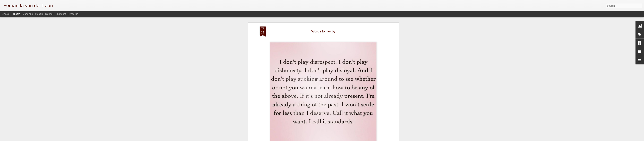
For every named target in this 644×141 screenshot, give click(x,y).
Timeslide (73, 14)
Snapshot (61, 14)
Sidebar (49, 14)
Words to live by (323, 31)
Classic (6, 14)
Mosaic (39, 14)
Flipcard (16, 14)
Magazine (28, 14)
